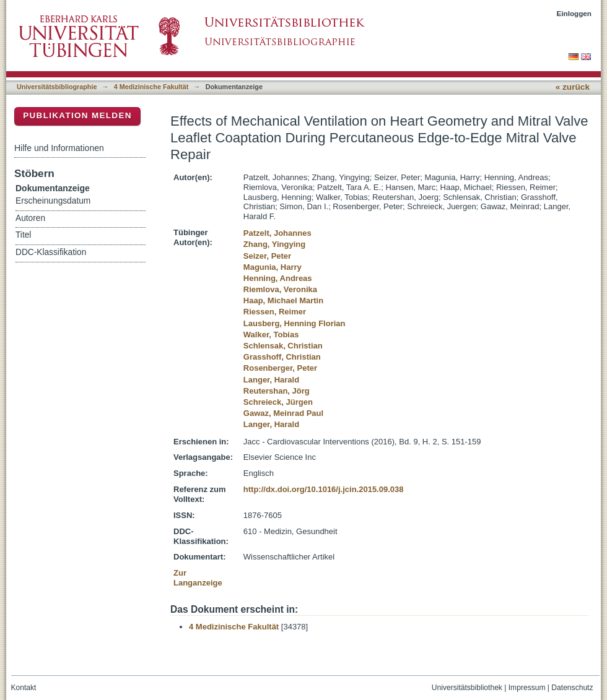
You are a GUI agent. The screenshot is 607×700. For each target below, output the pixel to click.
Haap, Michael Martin (283, 300)
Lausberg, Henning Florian (295, 323)
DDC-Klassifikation (51, 252)
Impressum (527, 688)
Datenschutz (572, 688)
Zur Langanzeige (198, 578)
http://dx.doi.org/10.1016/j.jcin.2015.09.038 (324, 489)
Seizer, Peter (267, 256)
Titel (23, 235)
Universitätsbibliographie (57, 87)
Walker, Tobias (271, 335)
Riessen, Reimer (275, 312)
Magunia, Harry (273, 267)
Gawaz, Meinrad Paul (283, 413)
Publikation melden (77, 115)
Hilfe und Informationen (59, 148)
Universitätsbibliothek (467, 688)
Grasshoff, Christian (282, 357)
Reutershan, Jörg (277, 391)
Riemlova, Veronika (280, 289)
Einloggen (574, 13)
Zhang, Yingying (274, 244)
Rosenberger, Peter (280, 368)
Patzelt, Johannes (277, 233)
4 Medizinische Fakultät (151, 87)
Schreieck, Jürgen (278, 402)
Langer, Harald (271, 380)
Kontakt (24, 688)
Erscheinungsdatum (53, 201)
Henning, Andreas (278, 278)
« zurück (573, 87)
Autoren (30, 218)
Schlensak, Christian (283, 346)
